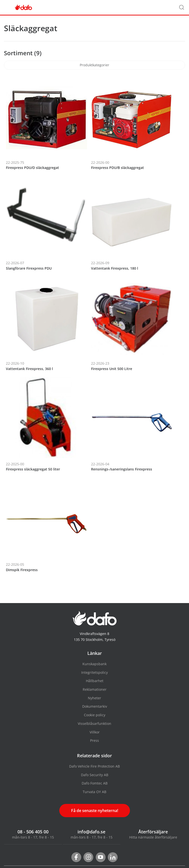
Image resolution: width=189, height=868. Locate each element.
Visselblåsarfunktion (94, 723)
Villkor (95, 732)
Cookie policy (95, 715)
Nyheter (94, 698)
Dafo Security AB (95, 775)
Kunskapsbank (94, 664)
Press (94, 740)
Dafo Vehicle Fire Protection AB (94, 766)
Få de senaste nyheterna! (95, 811)
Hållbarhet (95, 681)
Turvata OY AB (94, 792)
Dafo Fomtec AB (95, 783)
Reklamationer (95, 689)
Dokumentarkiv (95, 706)
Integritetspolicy (94, 672)
